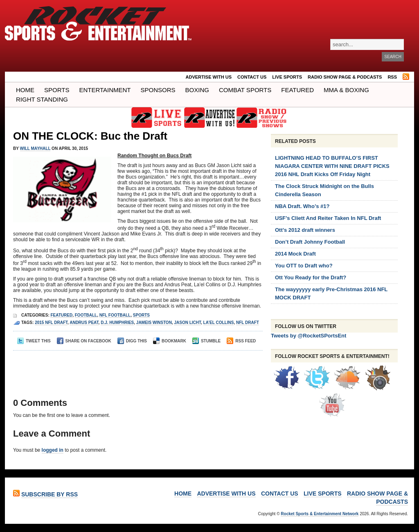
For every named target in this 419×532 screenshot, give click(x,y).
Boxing (197, 90)
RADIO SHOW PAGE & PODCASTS (345, 77)
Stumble (206, 341)
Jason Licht (187, 323)
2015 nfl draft (51, 323)
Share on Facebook (84, 341)
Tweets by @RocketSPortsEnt (309, 336)
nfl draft (248, 323)
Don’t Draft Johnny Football (310, 242)
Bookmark (170, 341)
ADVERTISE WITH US (209, 77)
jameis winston (154, 323)
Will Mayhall (35, 148)
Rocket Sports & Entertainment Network (320, 514)
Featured (297, 90)
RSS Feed (241, 341)
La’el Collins (219, 323)
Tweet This (34, 341)
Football (86, 315)
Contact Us (252, 77)
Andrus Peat (84, 323)
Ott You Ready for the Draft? (311, 277)
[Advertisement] (135, 367)
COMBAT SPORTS (245, 90)
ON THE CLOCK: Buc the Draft (90, 136)
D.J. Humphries (117, 323)
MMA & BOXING (346, 90)
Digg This (132, 341)
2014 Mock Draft (295, 254)
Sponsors (158, 90)
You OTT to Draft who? (304, 266)
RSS (392, 77)
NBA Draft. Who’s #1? (302, 206)
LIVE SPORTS (287, 77)
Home (25, 90)
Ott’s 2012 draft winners (305, 230)
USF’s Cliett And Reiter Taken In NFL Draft (328, 218)
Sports (57, 90)
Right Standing (42, 99)
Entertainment (105, 90)
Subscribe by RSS (50, 494)
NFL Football (115, 315)
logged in (53, 450)
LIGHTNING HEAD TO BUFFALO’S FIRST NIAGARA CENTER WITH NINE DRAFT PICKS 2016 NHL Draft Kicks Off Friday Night (332, 166)
